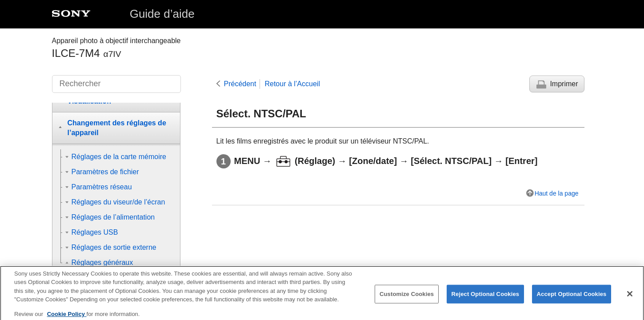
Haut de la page (557, 193)
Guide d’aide (162, 14)
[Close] (630, 299)
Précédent (240, 84)
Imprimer (564, 84)
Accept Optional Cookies (572, 299)
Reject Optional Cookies (486, 299)
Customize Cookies (407, 299)
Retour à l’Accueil (292, 84)
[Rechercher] (116, 84)
